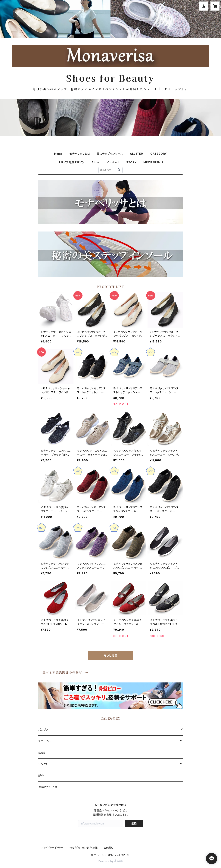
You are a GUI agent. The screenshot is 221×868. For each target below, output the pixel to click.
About (96, 162)
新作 (41, 776)
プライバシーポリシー (52, 848)
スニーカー (45, 741)
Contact (113, 162)
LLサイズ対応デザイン (71, 162)
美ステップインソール (110, 154)
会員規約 (109, 848)
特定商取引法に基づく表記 (84, 848)
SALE (42, 753)
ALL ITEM (137, 154)
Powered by (110, 861)
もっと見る (110, 655)
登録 (134, 823)
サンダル (43, 764)
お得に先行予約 (48, 787)
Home (58, 154)
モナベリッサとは (80, 154)
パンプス (44, 730)
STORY (131, 162)
